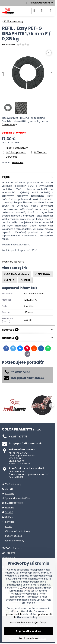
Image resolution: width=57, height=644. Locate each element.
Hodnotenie (8, 45)
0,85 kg (28, 320)
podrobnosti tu (14, 614)
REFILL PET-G (30, 300)
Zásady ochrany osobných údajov (28, 623)
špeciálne (29, 306)
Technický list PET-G (13, 262)
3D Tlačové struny (34, 294)
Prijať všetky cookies (28, 631)
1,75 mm (28, 312)
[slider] (23, 45)
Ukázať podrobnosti (28, 638)
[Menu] (51, 11)
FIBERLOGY (18, 162)
